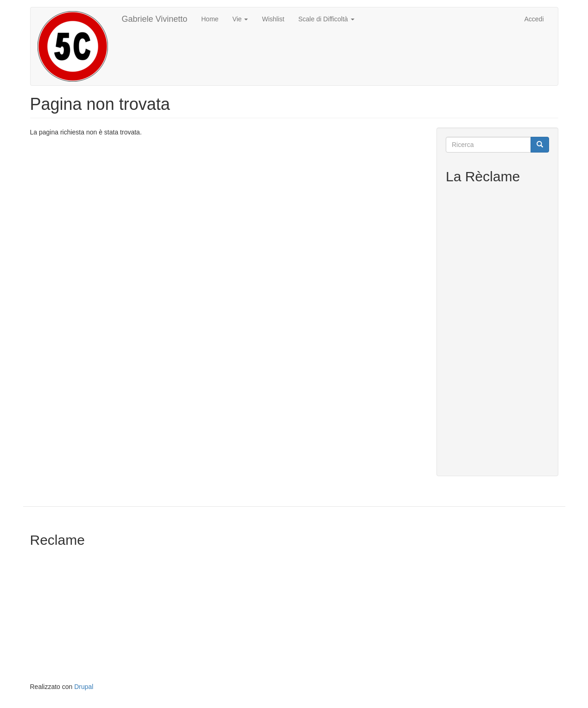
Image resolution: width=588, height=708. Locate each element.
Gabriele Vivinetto (155, 19)
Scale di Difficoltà (326, 19)
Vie (240, 19)
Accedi (534, 19)
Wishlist (273, 19)
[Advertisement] (497, 328)
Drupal (84, 687)
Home (210, 19)
